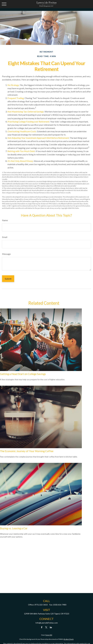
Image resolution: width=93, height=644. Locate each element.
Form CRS (49, 635)
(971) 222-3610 (41, 605)
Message (6, 254)
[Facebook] (42, 627)
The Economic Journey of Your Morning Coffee (27, 451)
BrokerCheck (69, 639)
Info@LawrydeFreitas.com (47, 623)
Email (5, 237)
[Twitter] (46, 627)
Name (5, 220)
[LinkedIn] (51, 627)
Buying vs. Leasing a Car (14, 528)
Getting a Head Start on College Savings (23, 374)
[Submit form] (8, 279)
